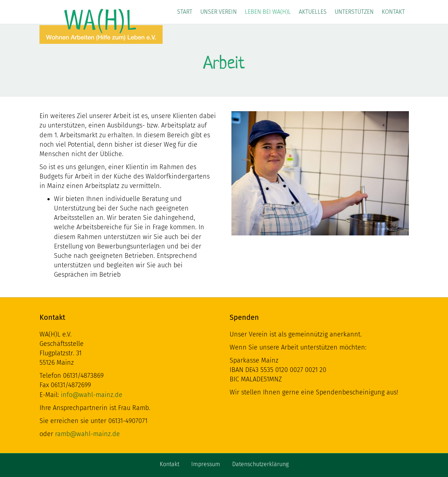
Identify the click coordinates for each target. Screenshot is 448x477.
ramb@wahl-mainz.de (87, 434)
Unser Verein (219, 12)
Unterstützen (354, 12)
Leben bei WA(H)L (268, 12)
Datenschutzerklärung (260, 464)
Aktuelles (313, 12)
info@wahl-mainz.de (92, 395)
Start (185, 12)
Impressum (206, 464)
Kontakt (393, 12)
